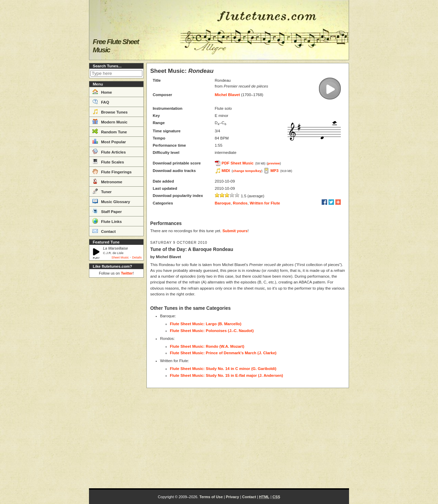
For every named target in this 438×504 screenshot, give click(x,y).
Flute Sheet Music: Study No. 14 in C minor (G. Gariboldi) (223, 369)
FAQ (101, 102)
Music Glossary (111, 201)
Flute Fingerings (112, 171)
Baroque (223, 203)
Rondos (240, 203)
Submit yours (235, 231)
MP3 (274, 171)
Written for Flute (265, 203)
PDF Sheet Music (238, 163)
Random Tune (110, 131)
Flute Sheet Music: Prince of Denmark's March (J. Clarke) (223, 353)
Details (137, 257)
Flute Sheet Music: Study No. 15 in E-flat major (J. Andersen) (227, 375)
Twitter (127, 273)
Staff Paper (107, 211)
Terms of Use (211, 497)
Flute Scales (108, 161)
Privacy (233, 497)
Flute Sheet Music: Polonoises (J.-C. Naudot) (212, 331)
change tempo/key (247, 171)
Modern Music (110, 121)
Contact (104, 231)
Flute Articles (109, 151)
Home (102, 92)
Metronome (107, 181)
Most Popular (109, 141)
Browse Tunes (110, 111)
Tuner (102, 191)
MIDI (226, 171)
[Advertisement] (116, 383)
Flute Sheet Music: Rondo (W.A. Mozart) (207, 346)
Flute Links (107, 221)
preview (274, 163)
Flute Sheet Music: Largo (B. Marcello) (206, 324)
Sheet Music (120, 257)
